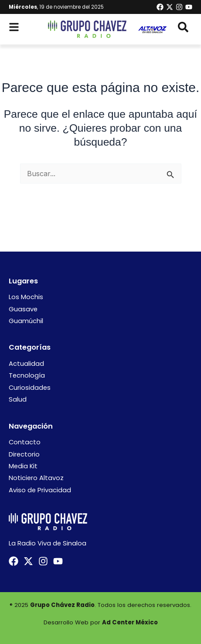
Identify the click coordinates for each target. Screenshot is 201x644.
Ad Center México (130, 622)
